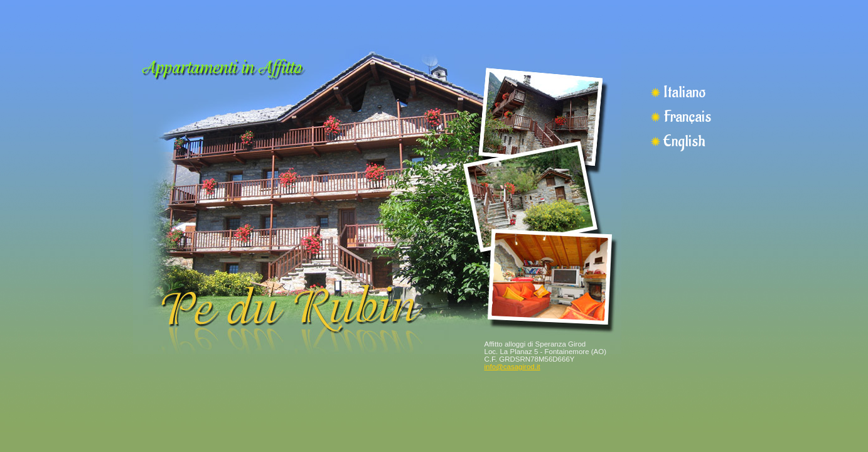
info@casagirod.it (512, 367)
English (684, 141)
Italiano (684, 92)
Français (687, 117)
